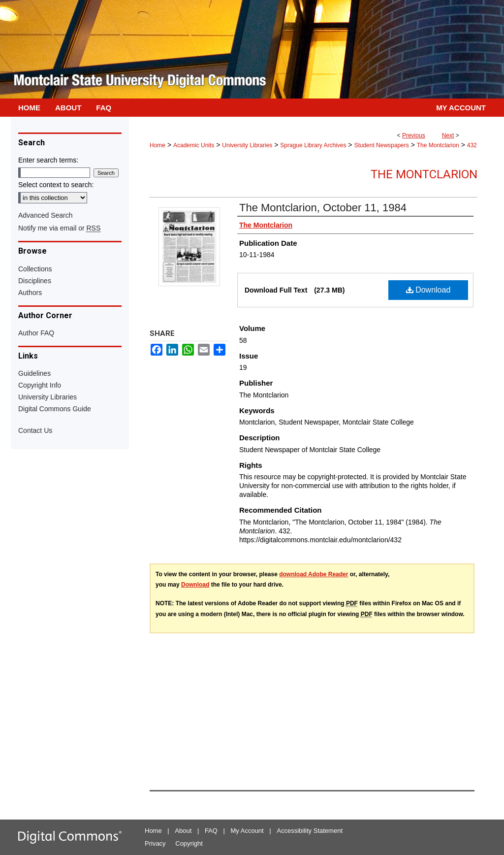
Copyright (189, 843)
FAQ (211, 831)
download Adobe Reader (314, 574)
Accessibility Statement (310, 831)
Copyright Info (40, 385)
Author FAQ (36, 333)
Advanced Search (46, 215)
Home (157, 145)
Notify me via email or (59, 228)
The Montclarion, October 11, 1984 (323, 208)
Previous (414, 135)
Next (448, 135)
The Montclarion (438, 145)
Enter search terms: (48, 160)
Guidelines (34, 373)
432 (472, 145)
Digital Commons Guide (55, 409)
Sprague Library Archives (313, 145)
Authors (30, 293)
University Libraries (247, 145)
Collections (35, 269)
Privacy (155, 843)
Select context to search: (56, 185)
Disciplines (35, 281)
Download (428, 290)
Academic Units (194, 145)
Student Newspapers (381, 145)
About (183, 831)
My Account (247, 831)
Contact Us (35, 430)
